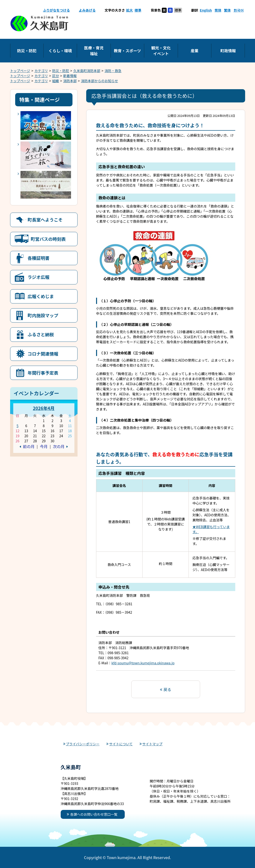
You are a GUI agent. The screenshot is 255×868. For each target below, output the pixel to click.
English (206, 10)
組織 (56, 81)
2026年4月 (44, 408)
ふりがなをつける (56, 10)
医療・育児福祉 (94, 51)
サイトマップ (152, 744)
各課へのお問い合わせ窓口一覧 (94, 814)
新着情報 (70, 76)
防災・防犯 (27, 51)
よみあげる (87, 10)
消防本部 (70, 81)
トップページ (20, 71)
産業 (195, 51)
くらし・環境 (60, 51)
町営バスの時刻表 (48, 239)
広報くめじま (41, 296)
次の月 (59, 446)
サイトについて (121, 744)
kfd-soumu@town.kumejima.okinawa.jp (143, 663)
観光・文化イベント (161, 51)
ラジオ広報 (39, 277)
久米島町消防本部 (87, 71)
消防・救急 (113, 71)
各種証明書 (39, 258)
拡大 (130, 10)
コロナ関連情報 (43, 354)
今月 (44, 446)
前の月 (29, 446)
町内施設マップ (43, 315)
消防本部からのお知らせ (99, 81)
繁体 (227, 10)
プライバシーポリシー (83, 744)
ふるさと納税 (41, 334)
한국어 (239, 10)
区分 (56, 76)
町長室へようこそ (45, 220)
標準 (138, 10)
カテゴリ (41, 71)
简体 (218, 10)
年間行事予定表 (43, 373)
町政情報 (228, 51)
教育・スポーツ (127, 51)
